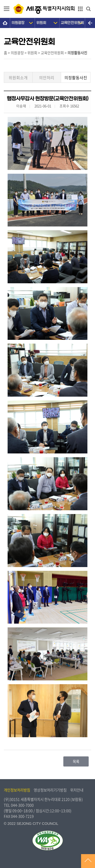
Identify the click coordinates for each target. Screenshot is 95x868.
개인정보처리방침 (17, 790)
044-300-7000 (22, 805)
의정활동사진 (76, 78)
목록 (76, 761)
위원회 (41, 23)
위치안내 (77, 790)
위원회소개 (18, 78)
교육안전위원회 (72, 23)
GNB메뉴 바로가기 (48, 0)
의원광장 (18, 23)
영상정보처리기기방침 (50, 790)
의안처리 (47, 78)
